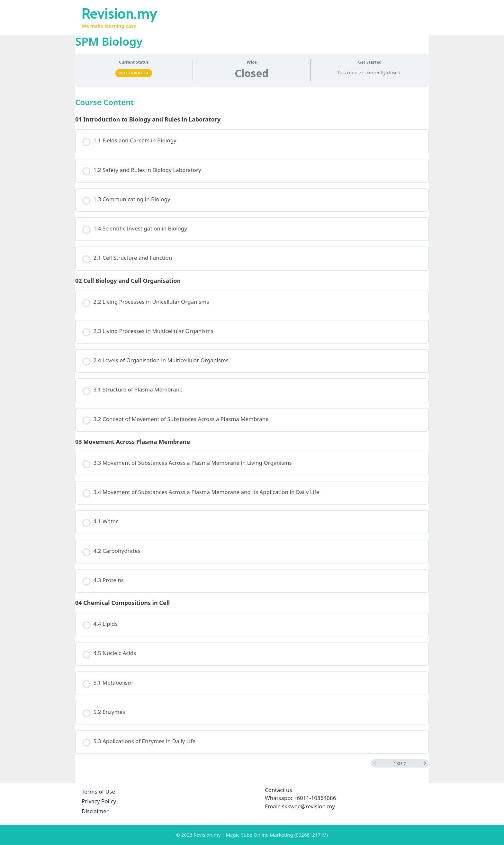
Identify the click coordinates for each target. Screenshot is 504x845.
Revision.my (119, 13)
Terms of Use (98, 791)
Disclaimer (95, 811)
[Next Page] (425, 764)
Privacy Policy (99, 801)
